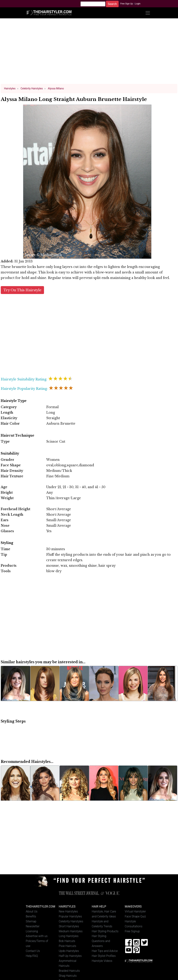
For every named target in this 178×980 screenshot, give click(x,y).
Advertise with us (37, 936)
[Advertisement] (89, 53)
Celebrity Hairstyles (71, 921)
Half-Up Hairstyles (70, 956)
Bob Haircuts (67, 941)
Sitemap (31, 921)
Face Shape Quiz (135, 916)
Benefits (31, 916)
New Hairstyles (68, 911)
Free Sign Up (127, 4)
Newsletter (33, 926)
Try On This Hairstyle (22, 290)
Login (138, 4)
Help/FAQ (32, 956)
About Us (32, 911)
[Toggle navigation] (148, 13)
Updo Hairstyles (69, 951)
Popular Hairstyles (70, 916)
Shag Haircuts (68, 976)
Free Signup (132, 931)
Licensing (32, 931)
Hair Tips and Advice (105, 951)
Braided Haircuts (69, 971)
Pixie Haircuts (68, 946)
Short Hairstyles (69, 926)
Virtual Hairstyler (135, 911)
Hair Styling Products (105, 931)
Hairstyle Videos (102, 961)
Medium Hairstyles (71, 931)
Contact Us (33, 951)
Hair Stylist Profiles (104, 956)
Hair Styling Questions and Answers (101, 941)
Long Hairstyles (69, 936)
